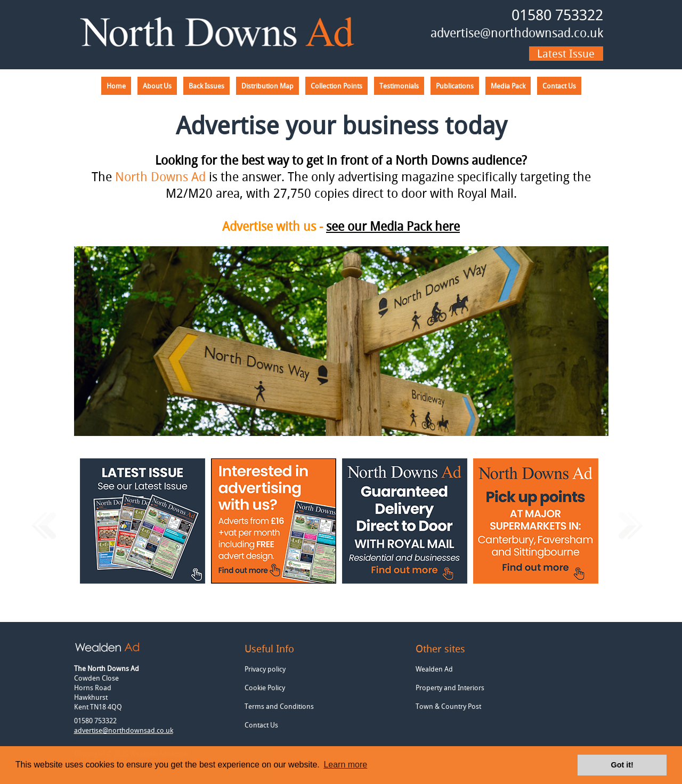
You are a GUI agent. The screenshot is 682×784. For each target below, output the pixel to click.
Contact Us (559, 86)
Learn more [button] (345, 765)
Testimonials (399, 86)
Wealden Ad (434, 669)
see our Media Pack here (393, 226)
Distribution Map (267, 86)
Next (631, 527)
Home (116, 86)
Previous (44, 527)
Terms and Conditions (279, 706)
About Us (157, 86)
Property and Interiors (450, 688)
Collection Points (336, 86)
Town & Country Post (448, 706)
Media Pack (508, 86)
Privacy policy (265, 669)
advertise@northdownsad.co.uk (517, 33)
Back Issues (206, 86)
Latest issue (566, 54)
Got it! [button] (622, 765)
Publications (455, 86)
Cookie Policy (265, 688)
